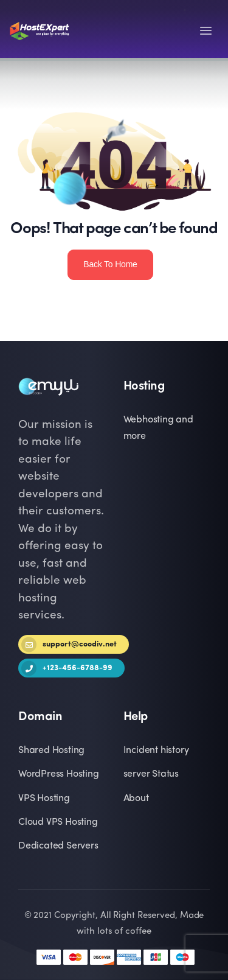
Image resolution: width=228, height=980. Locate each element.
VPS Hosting (44, 799)
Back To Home (110, 264)
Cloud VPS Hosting (58, 822)
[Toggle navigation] (206, 31)
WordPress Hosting (59, 774)
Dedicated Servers (58, 846)
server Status (151, 774)
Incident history (156, 751)
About (136, 799)
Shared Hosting (51, 751)
